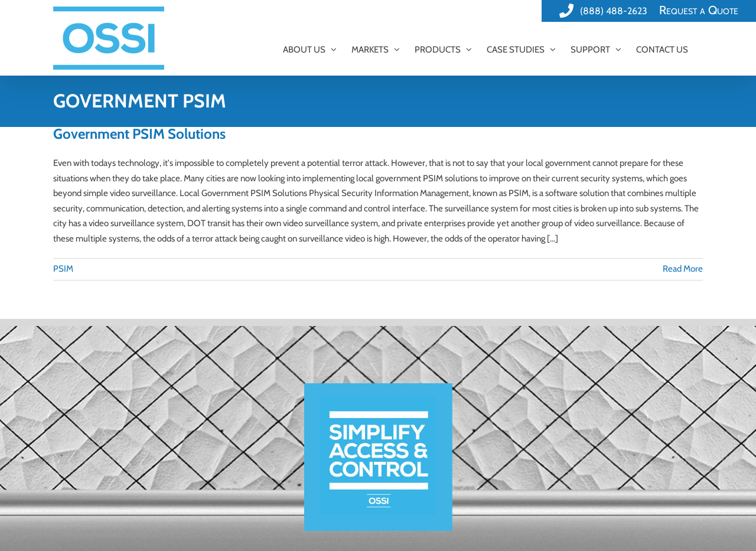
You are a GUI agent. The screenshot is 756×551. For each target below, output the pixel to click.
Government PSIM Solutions (139, 134)
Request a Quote (699, 10)
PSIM (63, 269)
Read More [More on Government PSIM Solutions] (683, 269)
